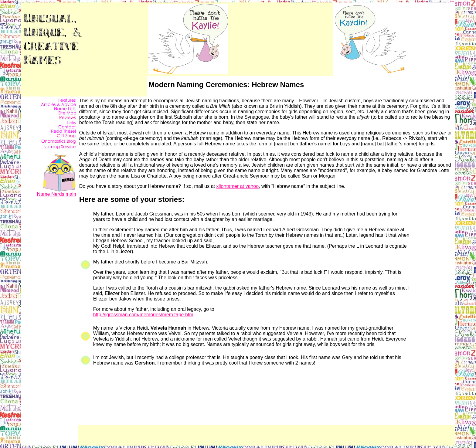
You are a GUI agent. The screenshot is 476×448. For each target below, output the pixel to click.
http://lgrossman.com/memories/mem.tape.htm (143, 315)
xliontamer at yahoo (237, 186)
